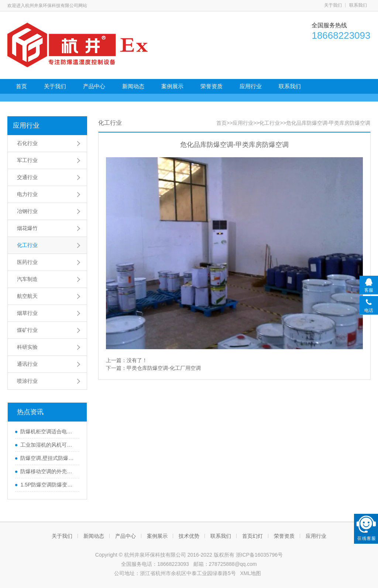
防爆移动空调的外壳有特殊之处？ (48, 471)
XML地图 (250, 573)
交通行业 (27, 177)
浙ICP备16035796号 (260, 555)
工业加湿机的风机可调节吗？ (48, 445)
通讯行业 (27, 364)
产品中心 (94, 86)
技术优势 (189, 536)
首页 (21, 86)
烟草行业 (27, 313)
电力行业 (27, 194)
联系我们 (358, 5)
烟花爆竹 (27, 228)
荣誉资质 (212, 86)
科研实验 (27, 347)
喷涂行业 (27, 381)
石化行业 (27, 143)
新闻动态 (133, 86)
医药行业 (27, 262)
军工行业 (27, 160)
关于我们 (333, 5)
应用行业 (251, 86)
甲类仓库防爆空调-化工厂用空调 (164, 368)
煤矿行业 (27, 330)
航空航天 (27, 296)
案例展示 (172, 86)
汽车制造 (27, 279)
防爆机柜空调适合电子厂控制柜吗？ (48, 431)
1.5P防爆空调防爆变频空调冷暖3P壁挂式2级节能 (48, 485)
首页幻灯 (252, 536)
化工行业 (27, 245)
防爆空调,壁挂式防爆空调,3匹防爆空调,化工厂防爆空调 (48, 458)
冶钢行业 (27, 211)
